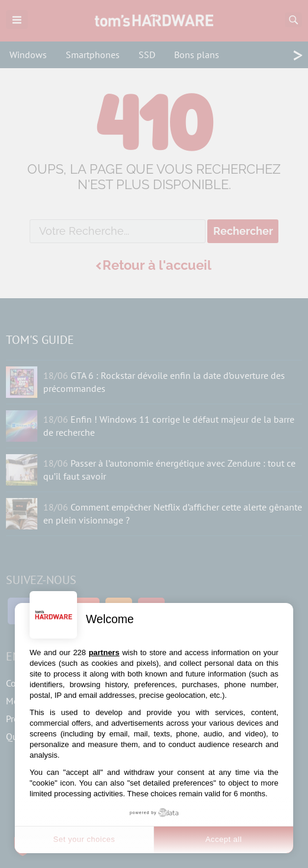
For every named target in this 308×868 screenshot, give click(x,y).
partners (104, 652)
